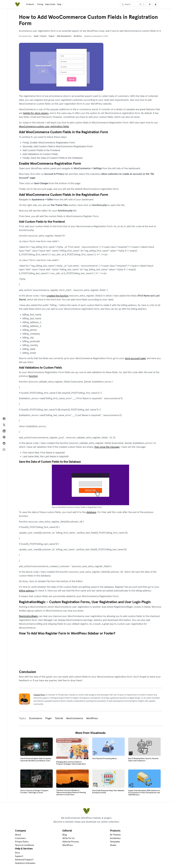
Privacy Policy (22, 843)
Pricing (40, 4)
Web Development (64, 36)
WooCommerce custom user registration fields (44, 126)
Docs (127, 836)
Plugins (52, 36)
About (18, 836)
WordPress (78, 36)
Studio (91, 846)
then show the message (107, 448)
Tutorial (59, 720)
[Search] (133, 4)
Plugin (49, 720)
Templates (93, 843)
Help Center (50, 4)
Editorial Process (60, 843)
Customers (20, 839)
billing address (27, 591)
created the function (57, 296)
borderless (93, 839)
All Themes (93, 836)
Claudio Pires (39, 696)
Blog (59, 4)
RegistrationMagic (28, 617)
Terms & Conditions (25, 846)
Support (128, 839)
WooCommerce (75, 720)
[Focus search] (140, 4)
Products (30, 4)
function (33, 377)
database (91, 513)
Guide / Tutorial (40, 36)
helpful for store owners (36, 113)
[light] (150, 4)
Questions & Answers (134, 846)
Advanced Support (133, 843)
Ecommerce (36, 720)
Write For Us (57, 839)
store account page (135, 359)
